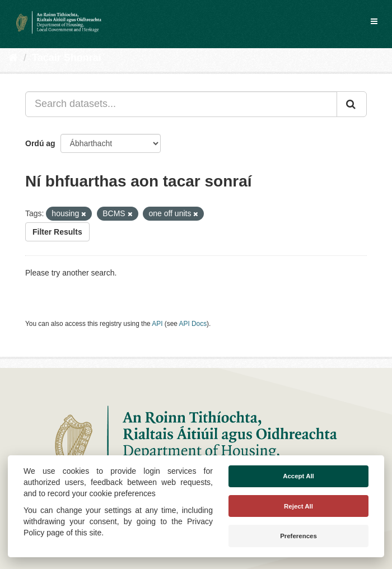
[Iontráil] (352, 104)
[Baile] (13, 58)
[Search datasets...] (181, 104)
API (157, 324)
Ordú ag (40, 143)
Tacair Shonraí (67, 58)
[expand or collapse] (374, 21)
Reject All (298, 506)
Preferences (298, 536)
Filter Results (57, 232)
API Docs (193, 324)
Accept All (298, 476)
